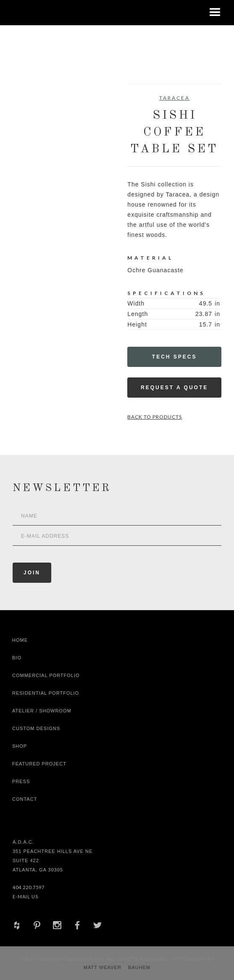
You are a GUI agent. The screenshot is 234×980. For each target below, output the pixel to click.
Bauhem (138, 967)
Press (21, 781)
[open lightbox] (36, 122)
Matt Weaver (103, 967)
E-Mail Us (25, 896)
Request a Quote (174, 388)
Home (20, 640)
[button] (215, 13)
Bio (17, 658)
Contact (25, 799)
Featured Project (39, 764)
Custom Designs (36, 728)
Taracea (175, 98)
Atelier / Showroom (42, 711)
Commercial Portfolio (46, 675)
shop (20, 746)
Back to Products (155, 417)
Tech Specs (175, 357)
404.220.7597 (29, 887)
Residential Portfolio (46, 693)
